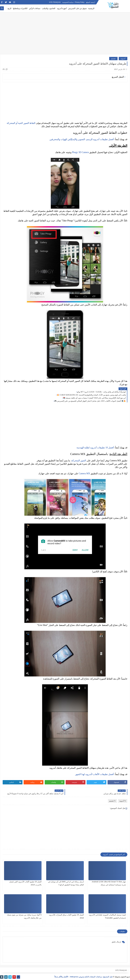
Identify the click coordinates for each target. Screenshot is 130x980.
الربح (9, 8)
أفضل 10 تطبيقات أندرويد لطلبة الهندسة (95, 448)
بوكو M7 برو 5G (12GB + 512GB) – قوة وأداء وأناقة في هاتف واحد (101, 392)
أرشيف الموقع (91, 2)
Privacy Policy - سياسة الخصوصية (73, 2)
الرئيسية (91, 8)
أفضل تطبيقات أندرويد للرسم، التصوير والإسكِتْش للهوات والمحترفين (82, 139)
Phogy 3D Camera (80, 152)
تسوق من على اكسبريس (77, 8)
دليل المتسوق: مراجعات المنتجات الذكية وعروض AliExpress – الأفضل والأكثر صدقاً (84, 977)
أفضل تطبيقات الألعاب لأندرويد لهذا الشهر (95, 774)
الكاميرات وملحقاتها (20, 8)
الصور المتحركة (79, 461)
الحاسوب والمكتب (49, 8)
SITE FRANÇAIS (55, 2)
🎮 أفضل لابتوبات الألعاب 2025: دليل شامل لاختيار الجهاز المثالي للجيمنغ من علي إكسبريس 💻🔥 (90, 401)
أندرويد (123, 58)
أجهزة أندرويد (62, 8)
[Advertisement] (65, 35)
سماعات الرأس (35, 8)
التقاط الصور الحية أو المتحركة (21, 123)
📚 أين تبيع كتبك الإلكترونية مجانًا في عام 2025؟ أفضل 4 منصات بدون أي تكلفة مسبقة (94, 398)
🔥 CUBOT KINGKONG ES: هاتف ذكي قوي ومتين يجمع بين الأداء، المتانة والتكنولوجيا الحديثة (91, 395)
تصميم (113, 58)
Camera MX (84, 473)
